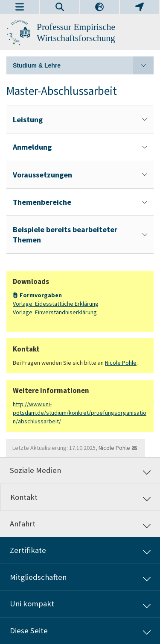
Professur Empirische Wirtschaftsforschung (76, 32)
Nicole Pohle (121, 363)
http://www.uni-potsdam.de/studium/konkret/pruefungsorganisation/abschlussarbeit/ (80, 413)
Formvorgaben (41, 295)
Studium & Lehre (83, 65)
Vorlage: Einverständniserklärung (55, 313)
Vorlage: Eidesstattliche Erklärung (56, 304)
